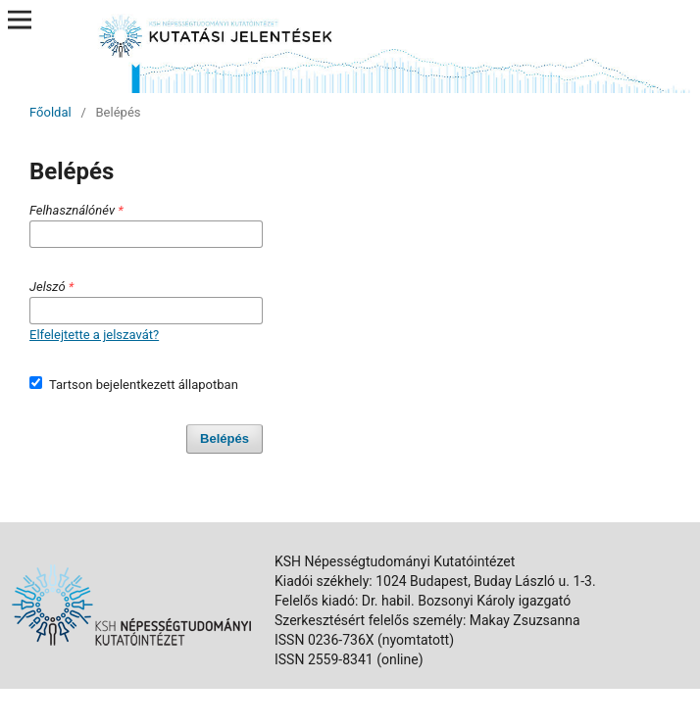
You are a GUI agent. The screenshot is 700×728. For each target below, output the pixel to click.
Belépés (225, 438)
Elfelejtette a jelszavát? (94, 335)
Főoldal (50, 112)
